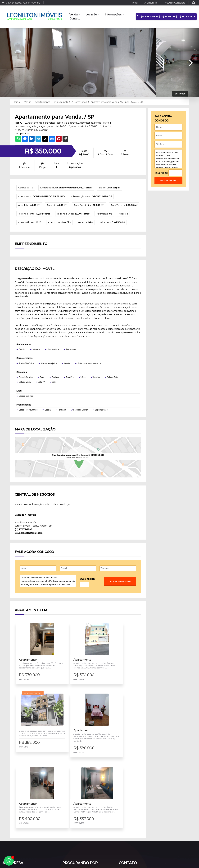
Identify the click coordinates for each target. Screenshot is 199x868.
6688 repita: (87, 588)
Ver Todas (180, 94)
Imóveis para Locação (76, 819)
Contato (75, 19)
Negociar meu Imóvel (76, 824)
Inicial (135, 3)
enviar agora (169, 180)
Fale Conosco (128, 824)
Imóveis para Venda (75, 814)
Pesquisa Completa (174, 3)
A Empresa (151, 3)
